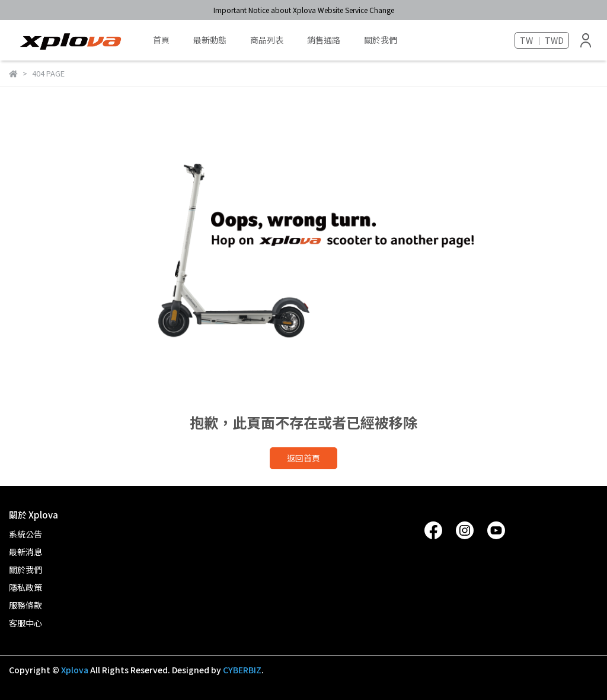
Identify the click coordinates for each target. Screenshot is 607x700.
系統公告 (25, 534)
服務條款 (25, 605)
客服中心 (25, 623)
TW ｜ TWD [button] (542, 40)
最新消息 (25, 552)
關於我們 (381, 40)
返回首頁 (303, 458)
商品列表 (267, 40)
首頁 (161, 40)
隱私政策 (25, 587)
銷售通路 (324, 40)
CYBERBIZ (242, 670)
